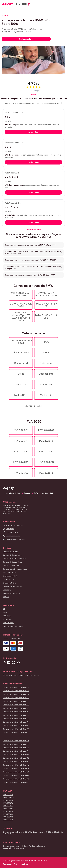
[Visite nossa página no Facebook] (9, 662)
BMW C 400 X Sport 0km (46, 317)
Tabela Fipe (7, 590)
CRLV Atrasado (21, 363)
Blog (5, 609)
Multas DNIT (21, 395)
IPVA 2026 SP (21, 430)
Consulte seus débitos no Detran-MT (16, 719)
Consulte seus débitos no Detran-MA (16, 768)
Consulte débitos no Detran (13, 555)
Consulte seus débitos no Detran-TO (16, 732)
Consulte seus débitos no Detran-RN (16, 751)
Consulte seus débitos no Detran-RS (16, 748)
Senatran (21, 384)
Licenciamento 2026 (10, 576)
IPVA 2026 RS (46, 441)
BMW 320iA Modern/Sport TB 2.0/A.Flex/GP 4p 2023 (21, 316)
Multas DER (46, 384)
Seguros (27, 493)
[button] (33, 245)
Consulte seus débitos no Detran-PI (16, 726)
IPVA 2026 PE (46, 473)
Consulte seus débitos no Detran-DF (16, 687)
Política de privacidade (21, 864)
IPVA (46, 342)
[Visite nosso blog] (4, 662)
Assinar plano (34, 132)
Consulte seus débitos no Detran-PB (16, 775)
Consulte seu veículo (10, 552)
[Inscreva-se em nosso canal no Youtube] (18, 662)
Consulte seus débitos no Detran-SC (16, 698)
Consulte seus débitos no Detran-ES (16, 758)
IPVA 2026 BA (21, 462)
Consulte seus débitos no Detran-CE (16, 705)
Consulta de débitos (13, 493)
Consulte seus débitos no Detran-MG (16, 691)
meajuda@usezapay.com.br (16, 539)
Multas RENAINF (33, 406)
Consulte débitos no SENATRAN (15, 559)
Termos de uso (8, 864)
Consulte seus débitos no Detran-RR (16, 729)
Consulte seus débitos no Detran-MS (16, 772)
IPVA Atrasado (8, 623)
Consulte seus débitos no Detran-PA (16, 722)
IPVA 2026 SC (46, 451)
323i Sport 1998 (47, 493)
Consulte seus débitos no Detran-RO (16, 779)
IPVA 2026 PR (21, 441)
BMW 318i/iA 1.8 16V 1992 (46, 305)
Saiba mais (13, 834)
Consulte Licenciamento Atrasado (15, 569)
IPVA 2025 (7, 616)
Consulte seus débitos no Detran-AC (16, 712)
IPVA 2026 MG (46, 430)
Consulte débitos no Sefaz (12, 562)
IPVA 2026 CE (21, 473)
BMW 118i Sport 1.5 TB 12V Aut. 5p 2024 (46, 294)
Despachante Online (10, 583)
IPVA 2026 (7, 619)
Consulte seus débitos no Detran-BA (16, 755)
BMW (36, 493)
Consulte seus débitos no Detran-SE (16, 782)
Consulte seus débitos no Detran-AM (16, 762)
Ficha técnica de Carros (11, 593)
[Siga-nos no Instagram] (13, 662)
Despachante (46, 374)
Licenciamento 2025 (10, 572)
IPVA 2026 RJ (21, 451)
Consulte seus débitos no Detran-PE (16, 701)
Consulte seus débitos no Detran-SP (16, 744)
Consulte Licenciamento (12, 566)
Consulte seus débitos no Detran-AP (16, 708)
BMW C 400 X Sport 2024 (21, 305)
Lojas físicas (10, 529)
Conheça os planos (26, 39)
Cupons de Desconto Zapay (13, 626)
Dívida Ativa (46, 363)
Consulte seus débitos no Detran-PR (16, 694)
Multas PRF (46, 395)
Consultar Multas (9, 579)
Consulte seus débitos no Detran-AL (16, 765)
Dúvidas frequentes (13, 536)
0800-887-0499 (12, 532)
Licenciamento (21, 352)
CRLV (46, 352)
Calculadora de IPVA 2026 (21, 342)
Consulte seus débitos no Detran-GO (16, 715)
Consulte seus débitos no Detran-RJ (16, 741)
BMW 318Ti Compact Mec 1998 (21, 294)
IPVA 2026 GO (46, 462)
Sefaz (21, 374)
